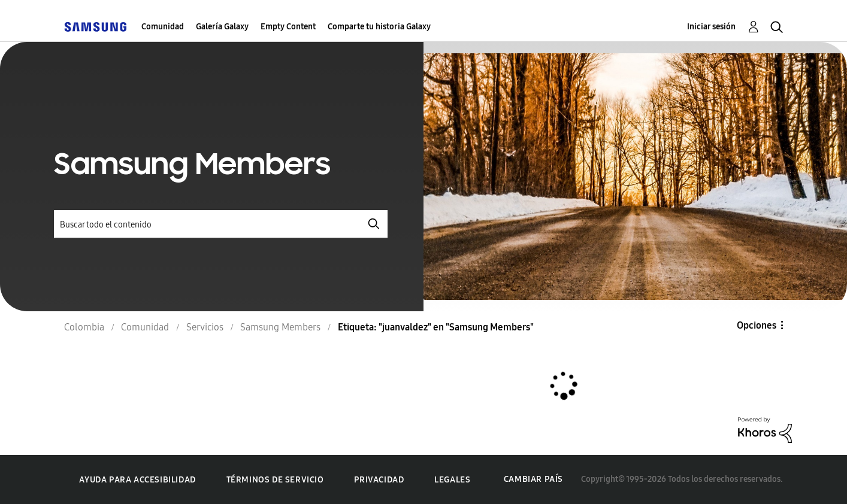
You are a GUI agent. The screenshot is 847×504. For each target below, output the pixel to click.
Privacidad (379, 480)
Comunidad (163, 27)
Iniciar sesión (711, 27)
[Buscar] (221, 224)
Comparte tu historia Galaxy (379, 27)
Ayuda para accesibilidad (137, 480)
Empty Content (288, 27)
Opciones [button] (757, 325)
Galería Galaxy (222, 27)
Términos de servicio (275, 480)
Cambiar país (533, 479)
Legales (452, 480)
